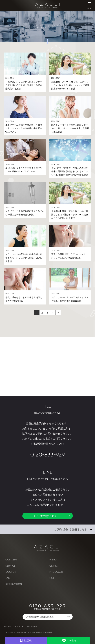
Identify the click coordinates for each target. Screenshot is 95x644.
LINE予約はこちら (46, 516)
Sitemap (32, 626)
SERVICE (10, 566)
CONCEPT (11, 559)
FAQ (8, 578)
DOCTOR (11, 572)
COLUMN (55, 578)
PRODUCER (56, 572)
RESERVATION (14, 584)
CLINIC (54, 566)
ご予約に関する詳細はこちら (70, 529)
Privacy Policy (13, 626)
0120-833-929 (47, 454)
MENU (53, 559)
